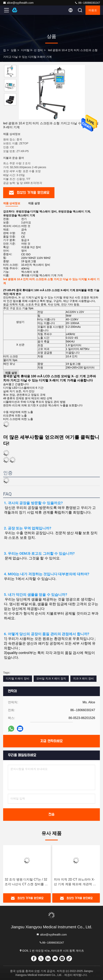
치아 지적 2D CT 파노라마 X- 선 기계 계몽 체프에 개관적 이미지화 (75, 882)
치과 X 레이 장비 (83, 678)
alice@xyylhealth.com (18, 3)
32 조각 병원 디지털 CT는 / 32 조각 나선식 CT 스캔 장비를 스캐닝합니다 (26, 882)
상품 (14, 50)
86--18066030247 (87, 3)
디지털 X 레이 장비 (18, 678)
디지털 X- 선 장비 (32, 50)
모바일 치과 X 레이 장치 (51, 678)
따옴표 (93, 10)
